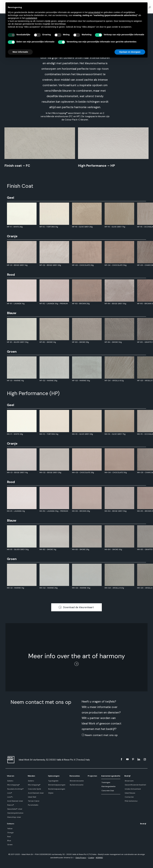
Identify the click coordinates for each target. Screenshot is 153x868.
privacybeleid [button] (94, 12)
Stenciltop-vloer (14, 817)
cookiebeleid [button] (31, 18)
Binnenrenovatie (76, 781)
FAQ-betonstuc (131, 801)
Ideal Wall (32, 797)
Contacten (129, 797)
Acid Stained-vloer (15, 801)
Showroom (129, 781)
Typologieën (53, 781)
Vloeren (11, 776)
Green (10, 845)
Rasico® (10, 805)
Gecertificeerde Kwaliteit (135, 785)
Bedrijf (128, 776)
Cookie (91, 858)
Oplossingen (54, 776)
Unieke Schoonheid (133, 789)
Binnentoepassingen (56, 785)
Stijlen (50, 793)
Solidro (10, 781)
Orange (10, 833)
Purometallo (33, 805)
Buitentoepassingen (56, 789)
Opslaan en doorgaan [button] (130, 52)
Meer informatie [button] (20, 52)
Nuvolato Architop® (15, 789)
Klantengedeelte (108, 786)
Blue (9, 841)
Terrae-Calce (33, 801)
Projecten (92, 776)
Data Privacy (81, 858)
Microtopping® (13, 785)
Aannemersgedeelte (111, 776)
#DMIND (99, 858)
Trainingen (106, 782)
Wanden (31, 776)
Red (9, 837)
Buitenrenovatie (76, 785)
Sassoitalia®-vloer (15, 809)
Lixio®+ (10, 797)
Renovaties (75, 776)
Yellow (10, 829)
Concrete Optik (34, 789)
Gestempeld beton (15, 813)
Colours (11, 824)
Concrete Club (107, 791)
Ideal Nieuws (130, 793)
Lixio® (9, 793)
